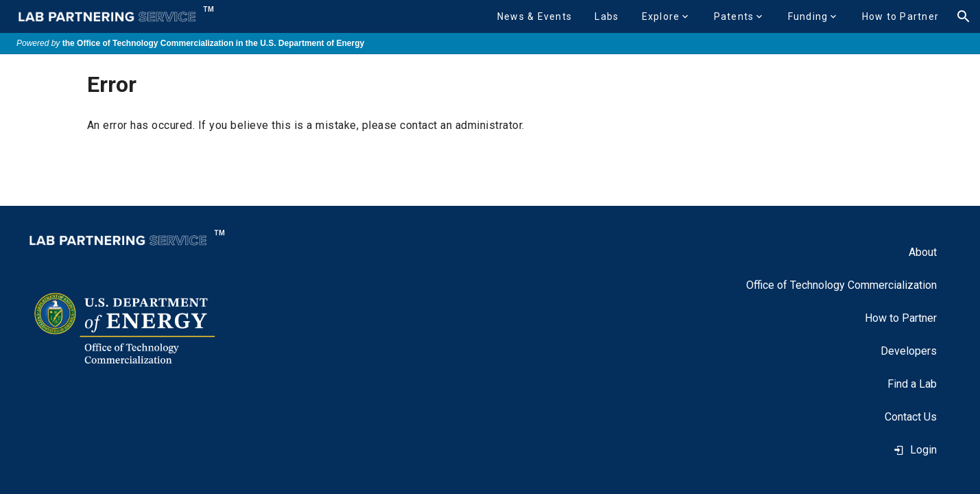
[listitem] (923, 252)
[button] (535, 16)
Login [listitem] (915, 450)
